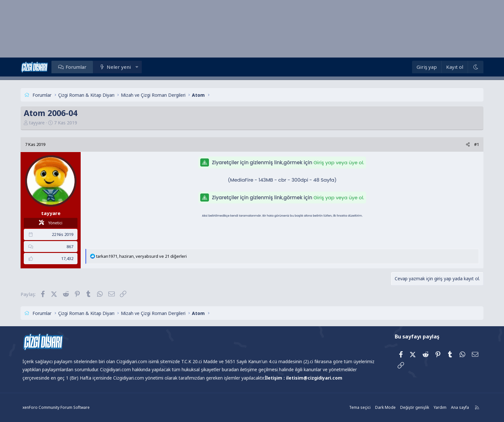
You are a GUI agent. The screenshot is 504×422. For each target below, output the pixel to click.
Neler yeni (119, 67)
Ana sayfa (460, 407)
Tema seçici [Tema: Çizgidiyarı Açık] (360, 407)
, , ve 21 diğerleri (142, 256)
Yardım (440, 407)
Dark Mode (385, 407)
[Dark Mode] (475, 67)
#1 (476, 144)
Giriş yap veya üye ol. (339, 162)
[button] (137, 67)
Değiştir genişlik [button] (415, 407)
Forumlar (76, 67)
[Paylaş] (468, 144)
